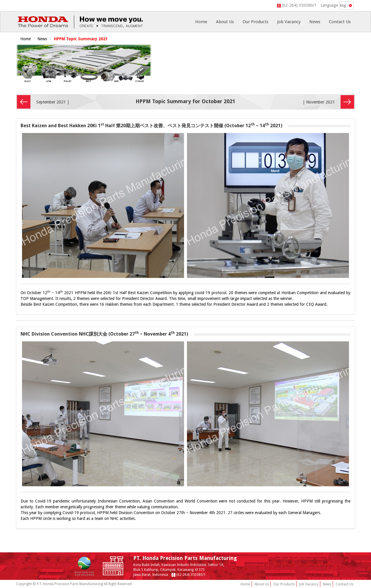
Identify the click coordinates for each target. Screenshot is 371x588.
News (315, 22)
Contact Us (340, 22)
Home (201, 22)
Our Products (255, 22)
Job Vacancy (289, 22)
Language (329, 5)
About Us (225, 22)
